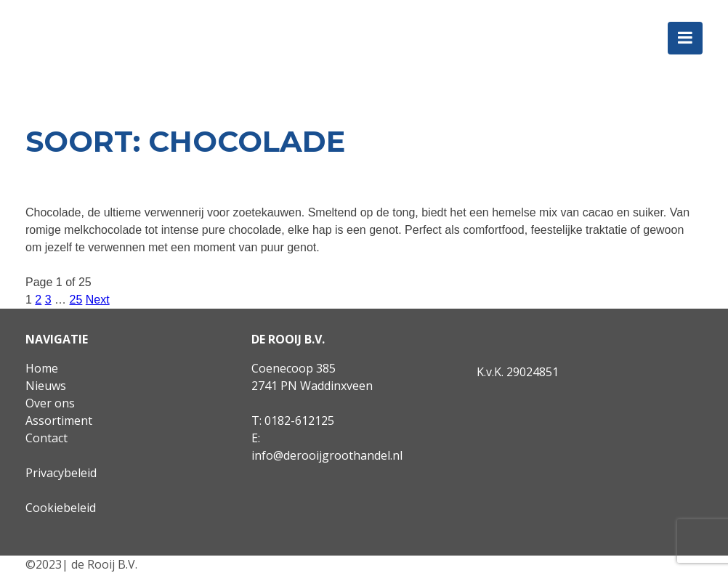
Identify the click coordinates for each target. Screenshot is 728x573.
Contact (46, 438)
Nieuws (46, 386)
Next (98, 300)
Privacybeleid (61, 473)
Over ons (50, 403)
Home (42, 368)
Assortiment (59, 420)
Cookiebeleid (61, 508)
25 (76, 300)
